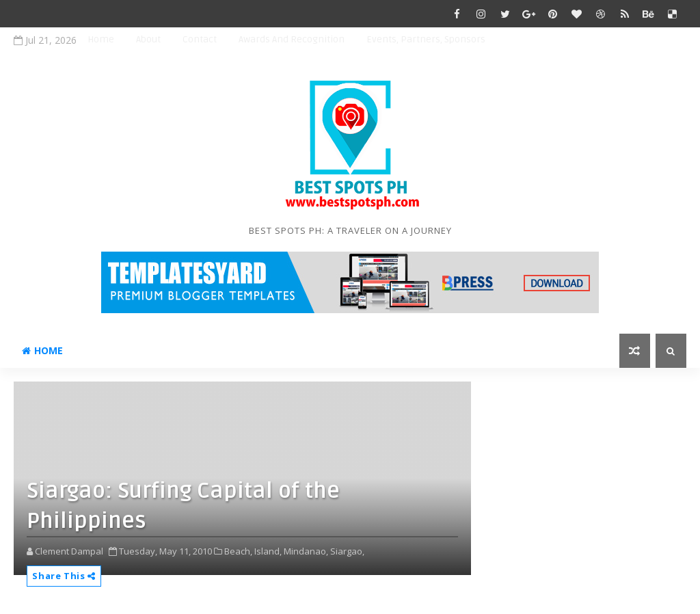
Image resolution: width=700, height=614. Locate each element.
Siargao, (347, 551)
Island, (268, 551)
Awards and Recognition (292, 39)
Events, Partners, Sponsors (426, 39)
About (148, 39)
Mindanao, (306, 551)
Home (101, 39)
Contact (200, 39)
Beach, (238, 551)
